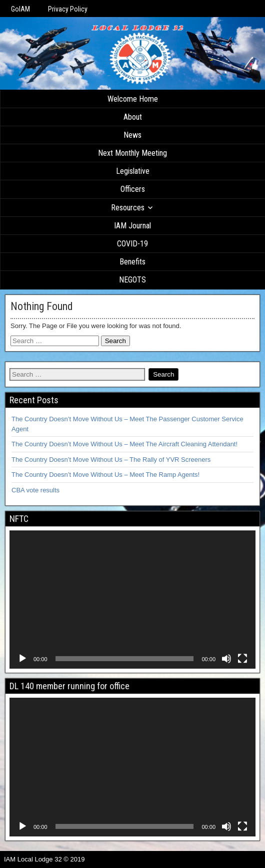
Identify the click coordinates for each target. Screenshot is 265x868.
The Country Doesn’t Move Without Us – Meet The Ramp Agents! (105, 475)
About (133, 117)
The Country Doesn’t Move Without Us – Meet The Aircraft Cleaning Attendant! (124, 444)
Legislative (133, 171)
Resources (128, 208)
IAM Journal (132, 226)
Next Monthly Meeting (132, 153)
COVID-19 (132, 244)
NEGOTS (132, 280)
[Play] (22, 659)
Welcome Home (133, 99)
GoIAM (20, 9)
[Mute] (226, 659)
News (132, 135)
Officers (133, 189)
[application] (132, 600)
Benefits (132, 262)
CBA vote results (35, 490)
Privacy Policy (68, 9)
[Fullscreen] (242, 659)
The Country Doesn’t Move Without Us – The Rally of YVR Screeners (111, 460)
